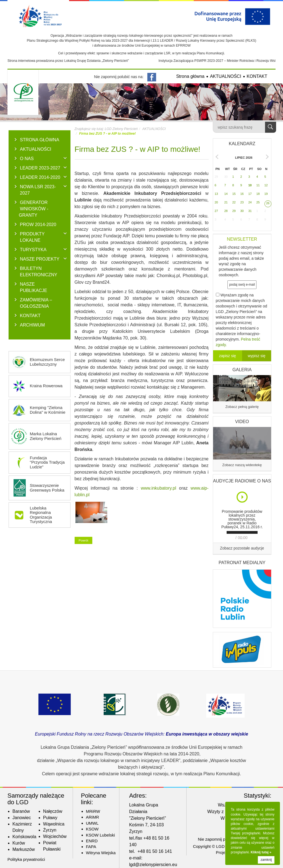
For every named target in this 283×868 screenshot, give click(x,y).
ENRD (92, 841)
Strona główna (190, 76)
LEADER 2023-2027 (40, 168)
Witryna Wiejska (101, 853)
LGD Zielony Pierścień (121, 129)
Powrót (84, 540)
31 (250, 211)
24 (250, 202)
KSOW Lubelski (100, 835)
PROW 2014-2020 (38, 224)
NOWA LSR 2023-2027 (38, 190)
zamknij (266, 860)
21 (226, 202)
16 (242, 194)
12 (266, 185)
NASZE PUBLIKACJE (33, 287)
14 (226, 194)
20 (216, 202)
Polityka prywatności (26, 859)
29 (216, 177)
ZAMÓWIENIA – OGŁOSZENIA (36, 303)
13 (216, 194)
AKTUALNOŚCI (226, 76)
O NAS (27, 158)
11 (258, 185)
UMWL (92, 823)
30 (226, 177)
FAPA (91, 847)
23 (242, 202)
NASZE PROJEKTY (40, 259)
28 (226, 211)
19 (266, 194)
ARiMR (93, 817)
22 (234, 202)
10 (250, 185)
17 (250, 194)
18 (258, 194)
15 (234, 194)
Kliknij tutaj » (261, 852)
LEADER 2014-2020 (40, 177)
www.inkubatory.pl (158, 488)
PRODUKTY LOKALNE (32, 237)
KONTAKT (257, 76)
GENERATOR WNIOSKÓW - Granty (34, 209)
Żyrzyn (50, 830)
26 (268, 203)
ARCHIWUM (32, 325)
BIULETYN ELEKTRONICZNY (39, 271)
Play (243, 497)
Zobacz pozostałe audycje (242, 548)
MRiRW (93, 811)
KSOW (92, 829)
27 (216, 211)
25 (258, 202)
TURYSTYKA (33, 249)
